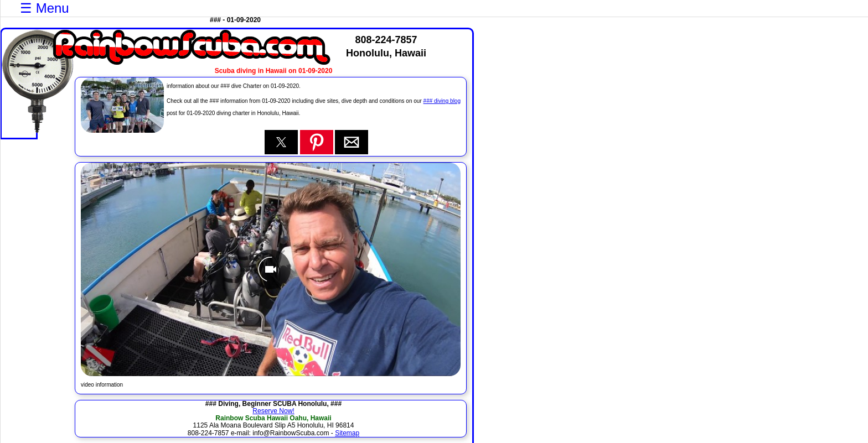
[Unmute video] (271, 269)
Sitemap (347, 433)
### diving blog (442, 101)
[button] (281, 142)
